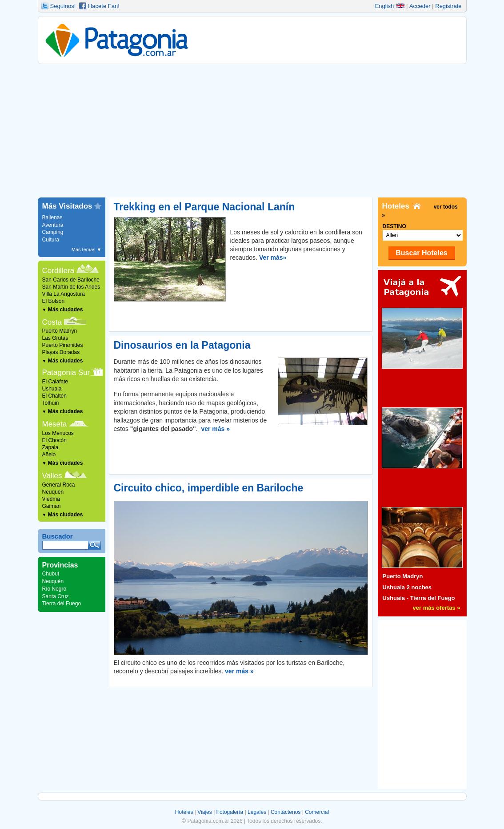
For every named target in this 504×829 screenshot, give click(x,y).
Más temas (87, 250)
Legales (257, 812)
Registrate (448, 6)
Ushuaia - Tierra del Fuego (419, 598)
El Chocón (54, 440)
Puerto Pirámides (63, 345)
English (390, 6)
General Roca (59, 485)
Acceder (420, 6)
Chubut (51, 574)
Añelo (49, 455)
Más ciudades (63, 310)
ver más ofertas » (437, 608)
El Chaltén (54, 396)
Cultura (51, 240)
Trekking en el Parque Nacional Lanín (204, 207)
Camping (53, 232)
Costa (52, 322)
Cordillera (58, 271)
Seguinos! (63, 6)
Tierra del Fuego (62, 604)
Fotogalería (230, 812)
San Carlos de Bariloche (71, 280)
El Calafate (55, 382)
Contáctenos (286, 812)
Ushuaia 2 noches (407, 587)
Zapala (50, 447)
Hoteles (184, 812)
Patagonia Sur (66, 372)
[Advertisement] (252, 131)
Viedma (51, 499)
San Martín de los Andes (71, 287)
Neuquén (53, 581)
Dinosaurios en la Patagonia (182, 345)
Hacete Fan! (104, 6)
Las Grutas (55, 338)
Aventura (53, 225)
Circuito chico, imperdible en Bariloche (209, 488)
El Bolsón (54, 301)
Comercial (317, 812)
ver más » (215, 429)
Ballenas (52, 217)
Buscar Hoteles (422, 253)
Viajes (204, 812)
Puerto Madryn (60, 331)
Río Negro (54, 589)
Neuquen (53, 492)
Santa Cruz (56, 596)
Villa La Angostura (64, 294)
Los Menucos (58, 433)
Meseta (55, 424)
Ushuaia (52, 389)
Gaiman (52, 506)
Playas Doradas (61, 352)
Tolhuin (51, 403)
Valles (52, 476)
